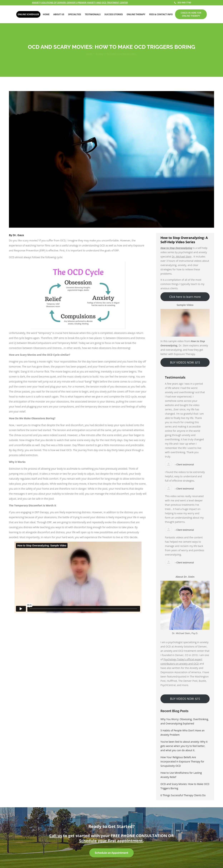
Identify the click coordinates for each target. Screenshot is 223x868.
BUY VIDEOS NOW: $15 (185, 362)
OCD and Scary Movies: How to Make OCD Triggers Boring (185, 786)
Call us (56, 836)
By (16, 235)
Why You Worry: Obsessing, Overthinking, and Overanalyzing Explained (185, 721)
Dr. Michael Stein (182, 257)
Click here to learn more (185, 297)
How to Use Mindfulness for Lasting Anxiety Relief (181, 775)
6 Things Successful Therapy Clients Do (183, 795)
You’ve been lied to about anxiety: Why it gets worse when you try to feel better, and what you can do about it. (184, 746)
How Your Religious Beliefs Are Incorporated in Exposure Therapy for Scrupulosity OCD (182, 761)
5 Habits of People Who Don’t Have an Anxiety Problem (183, 733)
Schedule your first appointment (111, 841)
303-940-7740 (182, 3)
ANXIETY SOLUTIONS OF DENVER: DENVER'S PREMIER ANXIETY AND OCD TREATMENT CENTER (80, 3)
